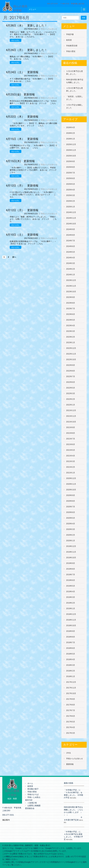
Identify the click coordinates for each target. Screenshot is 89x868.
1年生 (69, 753)
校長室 (69, 40)
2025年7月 (71, 173)
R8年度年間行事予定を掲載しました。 (75, 81)
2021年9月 (71, 427)
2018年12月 (71, 614)
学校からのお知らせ (49, 29)
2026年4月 (71, 127)
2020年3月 (71, 529)
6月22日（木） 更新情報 (22, 117)
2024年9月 (71, 229)
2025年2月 (71, 201)
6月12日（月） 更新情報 (22, 186)
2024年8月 (71, 235)
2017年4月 (71, 727)
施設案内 (6, 820)
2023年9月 (71, 297)
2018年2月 (71, 671)
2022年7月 (71, 376)
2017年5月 (71, 722)
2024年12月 (71, 212)
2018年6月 (71, 648)
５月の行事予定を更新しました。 (75, 73)
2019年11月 (71, 552)
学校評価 (70, 34)
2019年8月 (71, 569)
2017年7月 (71, 710)
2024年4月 (71, 258)
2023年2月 (71, 337)
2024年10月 (71, 224)
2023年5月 (71, 320)
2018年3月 (71, 665)
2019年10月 (71, 558)
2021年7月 (71, 439)
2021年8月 (71, 433)
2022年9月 (71, 365)
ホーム (30, 783)
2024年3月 (71, 263)
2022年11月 (71, 354)
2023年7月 (71, 309)
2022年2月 (71, 399)
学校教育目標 (72, 46)
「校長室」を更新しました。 (75, 98)
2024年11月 (71, 218)
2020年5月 (71, 518)
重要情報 (70, 764)
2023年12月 (71, 280)
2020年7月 (71, 507)
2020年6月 (71, 512)
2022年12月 (71, 348)
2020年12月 (71, 478)
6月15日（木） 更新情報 (22, 139)
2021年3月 (71, 461)
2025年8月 (71, 167)
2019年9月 (71, 563)
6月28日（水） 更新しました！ (27, 26)
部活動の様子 (33, 789)
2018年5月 (71, 654)
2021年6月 (71, 444)
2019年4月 (71, 592)
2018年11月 (71, 620)
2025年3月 (71, 195)
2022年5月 (71, 388)
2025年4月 (71, 190)
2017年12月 (71, 682)
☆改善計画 (32, 803)
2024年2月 (71, 269)
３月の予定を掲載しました (75, 106)
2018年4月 (71, 659)
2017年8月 (71, 705)
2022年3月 (71, 393)
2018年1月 (71, 676)
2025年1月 (71, 207)
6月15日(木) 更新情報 (20, 161)
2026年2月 (71, 133)
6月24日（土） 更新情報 (22, 72)
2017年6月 (71, 716)
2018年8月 (71, 637)
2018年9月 (71, 631)
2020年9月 (71, 495)
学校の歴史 (71, 51)
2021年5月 (71, 450)
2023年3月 (71, 331)
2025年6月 (71, 178)
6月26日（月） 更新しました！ (27, 50)
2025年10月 (71, 156)
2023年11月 (71, 286)
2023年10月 (71, 292)
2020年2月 (71, 535)
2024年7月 (71, 241)
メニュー (32, 9)
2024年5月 (71, 252)
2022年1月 (71, 405)
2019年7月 (71, 575)
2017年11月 (71, 688)
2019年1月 (71, 609)
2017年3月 (71, 733)
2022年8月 (71, 371)
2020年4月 (71, 524)
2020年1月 (71, 541)
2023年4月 (71, 326)
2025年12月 (71, 144)
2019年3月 (71, 597)
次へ (14, 257)
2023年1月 (71, 343)
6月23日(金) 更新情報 (20, 94)
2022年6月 (71, 382)
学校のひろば (33, 794)
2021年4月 (71, 456)
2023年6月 (71, 314)
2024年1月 (71, 275)
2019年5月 (71, 586)
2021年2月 (71, 467)
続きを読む (16, 40)
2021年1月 (71, 473)
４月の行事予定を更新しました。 (75, 89)
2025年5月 (71, 184)
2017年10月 (71, 693)
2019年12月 (71, 546)
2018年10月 (71, 626)
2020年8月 (71, 501)
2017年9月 (71, 699)
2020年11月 (71, 484)
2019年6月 (71, 580)
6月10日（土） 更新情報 (22, 235)
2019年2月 (71, 603)
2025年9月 (71, 161)
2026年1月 (71, 139)
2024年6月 (71, 246)
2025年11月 (71, 150)
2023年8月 (71, 303)
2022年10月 (71, 360)
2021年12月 (71, 410)
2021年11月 (71, 416)
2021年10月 (71, 422)
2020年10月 (71, 490)
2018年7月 (71, 642)
